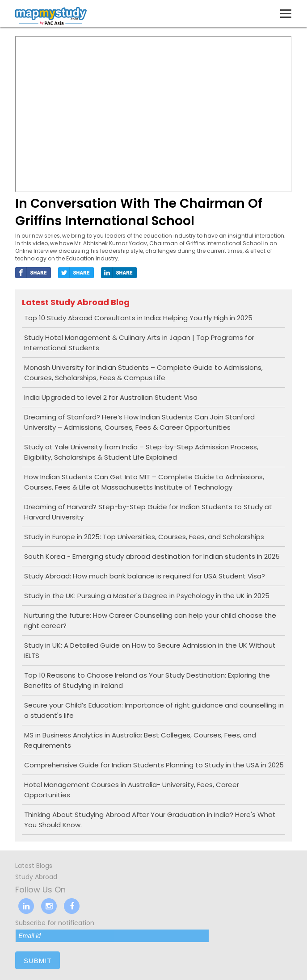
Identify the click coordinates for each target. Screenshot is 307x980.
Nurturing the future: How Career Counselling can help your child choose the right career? (150, 620)
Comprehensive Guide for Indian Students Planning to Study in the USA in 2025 (154, 765)
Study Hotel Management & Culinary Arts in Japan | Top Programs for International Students (139, 343)
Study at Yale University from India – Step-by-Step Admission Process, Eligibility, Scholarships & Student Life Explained (141, 452)
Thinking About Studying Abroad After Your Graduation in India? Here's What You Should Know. (150, 820)
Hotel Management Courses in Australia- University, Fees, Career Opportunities (132, 790)
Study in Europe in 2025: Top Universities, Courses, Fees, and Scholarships (144, 537)
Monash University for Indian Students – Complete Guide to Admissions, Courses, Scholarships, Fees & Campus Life (143, 373)
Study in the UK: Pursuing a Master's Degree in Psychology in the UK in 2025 (147, 596)
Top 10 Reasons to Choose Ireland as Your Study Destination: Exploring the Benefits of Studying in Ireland (147, 680)
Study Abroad (36, 877)
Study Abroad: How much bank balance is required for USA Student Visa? (145, 576)
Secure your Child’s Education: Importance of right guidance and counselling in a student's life (154, 710)
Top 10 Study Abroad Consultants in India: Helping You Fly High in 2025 (138, 318)
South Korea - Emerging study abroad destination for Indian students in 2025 (152, 556)
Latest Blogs (34, 866)
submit (38, 961)
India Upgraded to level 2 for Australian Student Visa (111, 397)
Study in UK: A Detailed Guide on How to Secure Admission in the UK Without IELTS (150, 650)
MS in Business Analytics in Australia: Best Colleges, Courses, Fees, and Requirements (140, 740)
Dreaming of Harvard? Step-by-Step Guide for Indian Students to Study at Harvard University (148, 512)
